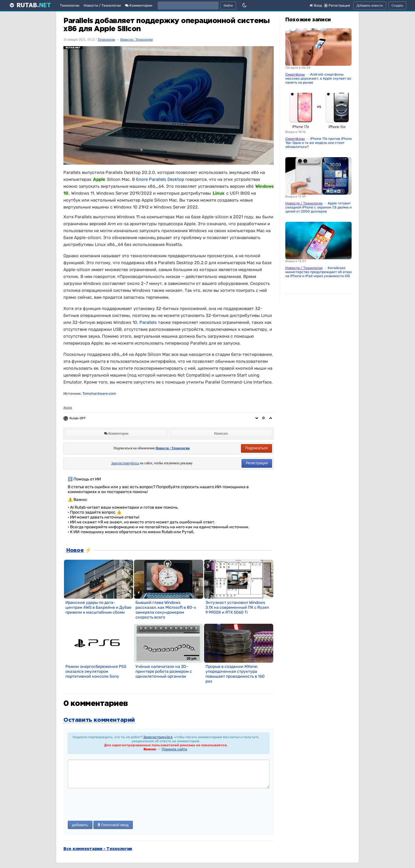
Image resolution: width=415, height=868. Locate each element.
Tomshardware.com (99, 393)
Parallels (148, 322)
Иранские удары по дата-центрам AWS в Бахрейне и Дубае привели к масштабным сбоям (98, 607)
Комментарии (139, 5)
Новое (75, 551)
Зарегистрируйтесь (125, 463)
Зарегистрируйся (158, 737)
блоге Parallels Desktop (160, 179)
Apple (68, 408)
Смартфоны (295, 74)
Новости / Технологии (102, 5)
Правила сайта (174, 749)
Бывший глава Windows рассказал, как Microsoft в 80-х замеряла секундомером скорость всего (166, 610)
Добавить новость (370, 5)
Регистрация (257, 463)
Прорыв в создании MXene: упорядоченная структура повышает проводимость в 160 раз (235, 674)
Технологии (70, 5)
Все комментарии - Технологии (98, 849)
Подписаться (256, 448)
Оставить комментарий (99, 720)
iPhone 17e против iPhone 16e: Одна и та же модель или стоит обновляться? (319, 143)
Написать (221, 433)
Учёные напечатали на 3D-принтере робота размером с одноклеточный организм (164, 671)
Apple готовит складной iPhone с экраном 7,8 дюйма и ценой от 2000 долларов (318, 207)
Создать (397, 5)
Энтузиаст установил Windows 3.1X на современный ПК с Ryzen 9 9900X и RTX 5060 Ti (237, 607)
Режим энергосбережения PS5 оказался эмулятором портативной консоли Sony (96, 671)
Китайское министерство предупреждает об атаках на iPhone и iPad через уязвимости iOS (320, 272)
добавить (80, 825)
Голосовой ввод (113, 825)
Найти (228, 5)
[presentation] (112, 805)
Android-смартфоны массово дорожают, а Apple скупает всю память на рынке (320, 78)
